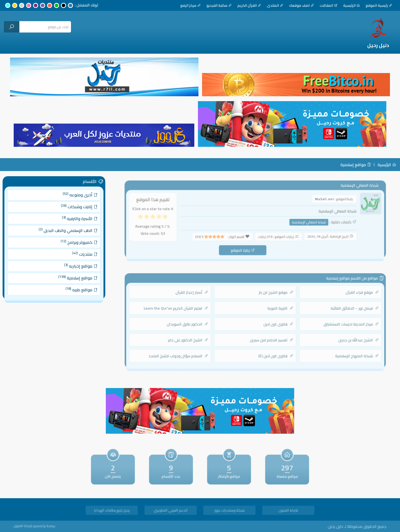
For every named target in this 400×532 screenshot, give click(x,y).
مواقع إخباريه (77, 263)
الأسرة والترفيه (76, 223)
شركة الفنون (288, 511)
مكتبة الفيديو (219, 5)
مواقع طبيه (77, 283)
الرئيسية (352, 5)
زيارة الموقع (244, 249)
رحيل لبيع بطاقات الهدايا (112, 511)
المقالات (329, 5)
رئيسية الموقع (379, 5)
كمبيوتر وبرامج (75, 243)
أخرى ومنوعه (76, 203)
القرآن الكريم (249, 5)
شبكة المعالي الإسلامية (305, 223)
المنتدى (275, 5)
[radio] (172, 219)
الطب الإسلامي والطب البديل (66, 233)
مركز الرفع (191, 5)
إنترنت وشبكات (75, 213)
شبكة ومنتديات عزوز (229, 511)
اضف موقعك (302, 5)
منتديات (80, 253)
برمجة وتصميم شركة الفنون (43, 526)
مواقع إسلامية (356, 165)
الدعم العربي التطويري (170, 511)
